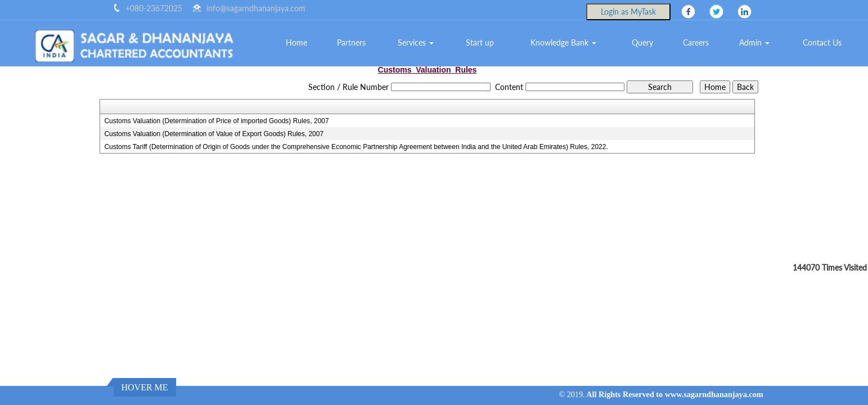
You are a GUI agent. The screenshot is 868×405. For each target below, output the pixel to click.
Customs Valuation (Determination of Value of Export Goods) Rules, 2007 (214, 134)
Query (642, 42)
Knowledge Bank (563, 42)
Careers (696, 42)
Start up (480, 42)
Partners (351, 42)
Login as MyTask (628, 12)
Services (416, 42)
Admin (754, 42)
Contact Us (822, 42)
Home (296, 42)
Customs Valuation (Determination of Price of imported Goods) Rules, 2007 (216, 121)
